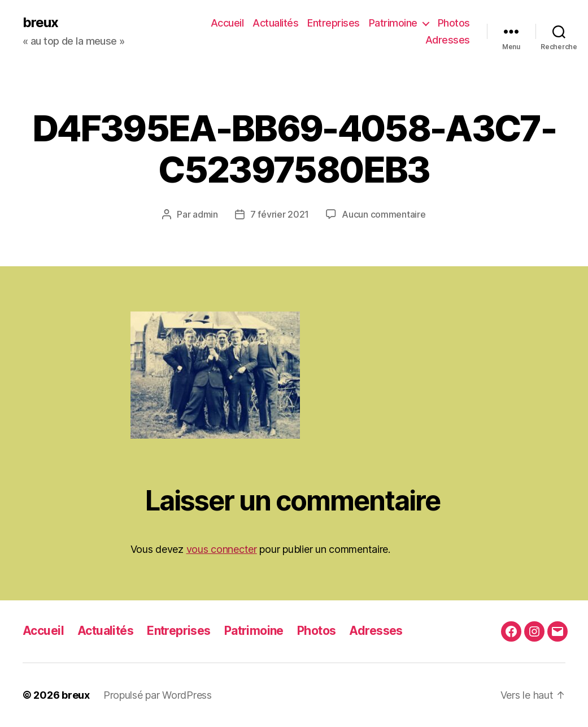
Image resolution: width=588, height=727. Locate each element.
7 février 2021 (280, 214)
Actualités (275, 23)
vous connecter (222, 549)
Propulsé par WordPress (158, 695)
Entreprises (334, 23)
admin (205, 214)
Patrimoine (393, 23)
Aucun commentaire (384, 214)
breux (40, 23)
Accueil (227, 23)
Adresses (448, 40)
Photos (454, 23)
